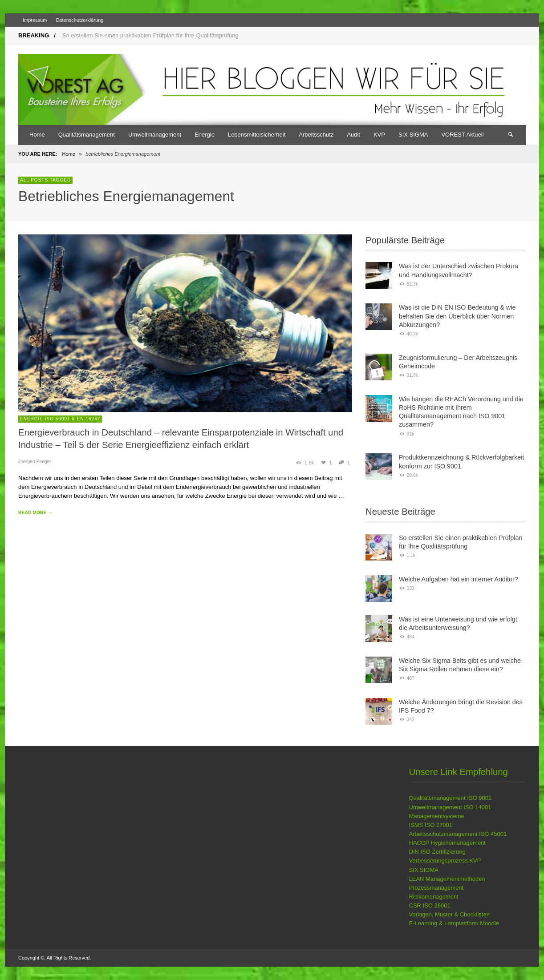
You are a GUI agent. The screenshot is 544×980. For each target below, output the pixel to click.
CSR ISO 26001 (430, 905)
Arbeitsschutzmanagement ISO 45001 (458, 834)
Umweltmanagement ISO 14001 (450, 807)
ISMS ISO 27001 (431, 825)
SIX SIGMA (424, 870)
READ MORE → (35, 513)
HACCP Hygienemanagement (447, 843)
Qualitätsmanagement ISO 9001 (451, 798)
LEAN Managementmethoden (447, 879)
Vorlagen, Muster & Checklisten (449, 914)
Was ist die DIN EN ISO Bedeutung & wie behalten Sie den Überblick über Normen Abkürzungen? (457, 316)
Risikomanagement (434, 897)
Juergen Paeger (35, 462)
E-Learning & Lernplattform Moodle (454, 923)
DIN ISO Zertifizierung (437, 852)
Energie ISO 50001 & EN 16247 (60, 419)
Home (68, 154)
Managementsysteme (437, 816)
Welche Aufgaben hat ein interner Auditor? (459, 579)
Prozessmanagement (436, 888)
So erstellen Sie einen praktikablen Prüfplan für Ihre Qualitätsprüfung (150, 35)
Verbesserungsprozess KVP (445, 861)
